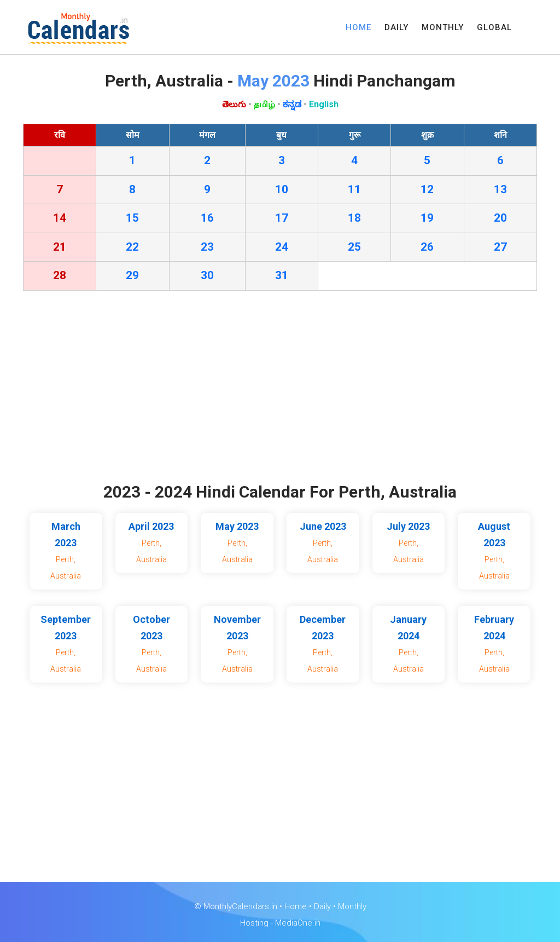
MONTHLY (443, 27)
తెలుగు (234, 104)
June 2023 (323, 526)
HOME (358, 27)
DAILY (396, 27)
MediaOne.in (298, 923)
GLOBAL (494, 27)
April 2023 (151, 526)
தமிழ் (264, 104)
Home (296, 906)
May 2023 (237, 526)
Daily (322, 906)
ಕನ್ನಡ (292, 104)
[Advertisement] (280, 389)
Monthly (352, 906)
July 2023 (408, 526)
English (324, 104)
